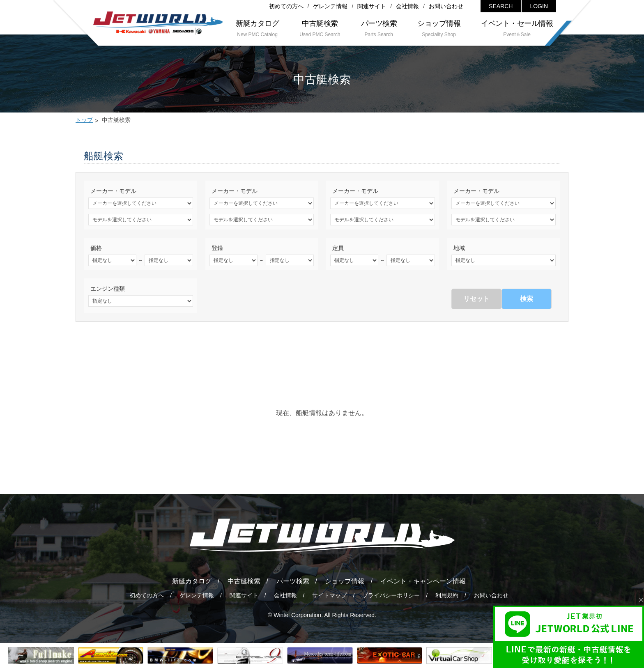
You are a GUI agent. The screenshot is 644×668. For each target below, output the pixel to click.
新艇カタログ (192, 581)
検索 (527, 299)
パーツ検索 (293, 581)
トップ (84, 120)
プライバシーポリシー (391, 595)
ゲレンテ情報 (330, 6)
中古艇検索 (244, 581)
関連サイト (372, 6)
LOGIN (539, 6)
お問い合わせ (446, 6)
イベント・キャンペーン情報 (423, 581)
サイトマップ (329, 595)
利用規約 (447, 595)
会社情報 (407, 6)
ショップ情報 (345, 581)
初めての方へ (286, 6)
